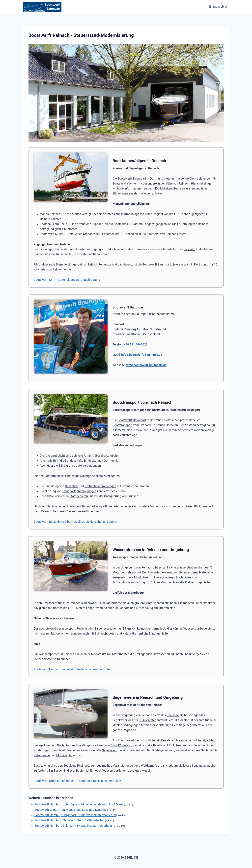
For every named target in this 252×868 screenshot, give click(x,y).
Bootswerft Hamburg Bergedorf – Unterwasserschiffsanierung (76, 815)
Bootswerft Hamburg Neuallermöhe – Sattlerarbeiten (69, 820)
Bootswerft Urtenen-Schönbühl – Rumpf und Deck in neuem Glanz (77, 781)
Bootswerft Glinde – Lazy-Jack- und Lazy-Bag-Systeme (71, 810)
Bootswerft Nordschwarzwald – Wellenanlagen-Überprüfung (73, 669)
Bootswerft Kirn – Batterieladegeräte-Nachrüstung (67, 280)
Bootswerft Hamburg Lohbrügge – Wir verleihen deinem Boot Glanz (79, 804)
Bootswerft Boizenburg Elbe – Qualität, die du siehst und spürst (76, 522)
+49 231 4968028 (136, 344)
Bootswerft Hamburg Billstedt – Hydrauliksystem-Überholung (75, 826)
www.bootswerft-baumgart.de (146, 365)
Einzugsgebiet (218, 7)
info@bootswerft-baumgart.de (142, 355)
